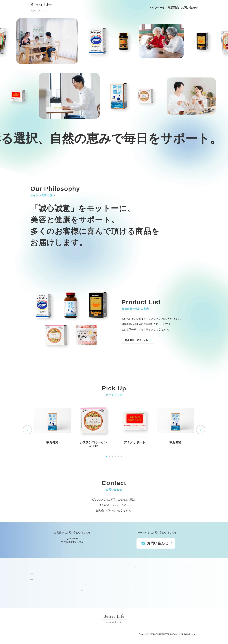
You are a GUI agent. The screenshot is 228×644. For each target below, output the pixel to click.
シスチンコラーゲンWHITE (125, 574)
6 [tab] (122, 456)
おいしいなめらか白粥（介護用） (179, 574)
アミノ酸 (113, 591)
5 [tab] (119, 456)
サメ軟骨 (69, 569)
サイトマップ (94, 637)
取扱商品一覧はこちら (138, 340)
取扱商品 (173, 8)
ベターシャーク (74, 574)
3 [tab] (112, 456)
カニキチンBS (118, 585)
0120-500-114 (75, 541)
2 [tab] (109, 456)
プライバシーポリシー (72, 637)
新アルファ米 (166, 569)
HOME (34, 569)
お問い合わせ (189, 8)
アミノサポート (119, 596)
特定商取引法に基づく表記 (43, 637)
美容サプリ (114, 569)
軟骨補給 (71, 592)
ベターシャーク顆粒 (77, 580)
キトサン (113, 580)
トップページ (157, 8)
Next (201, 430)
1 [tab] (106, 456)
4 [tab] (116, 456)
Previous (27, 430)
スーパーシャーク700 (78, 586)
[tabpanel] (52, 423)
